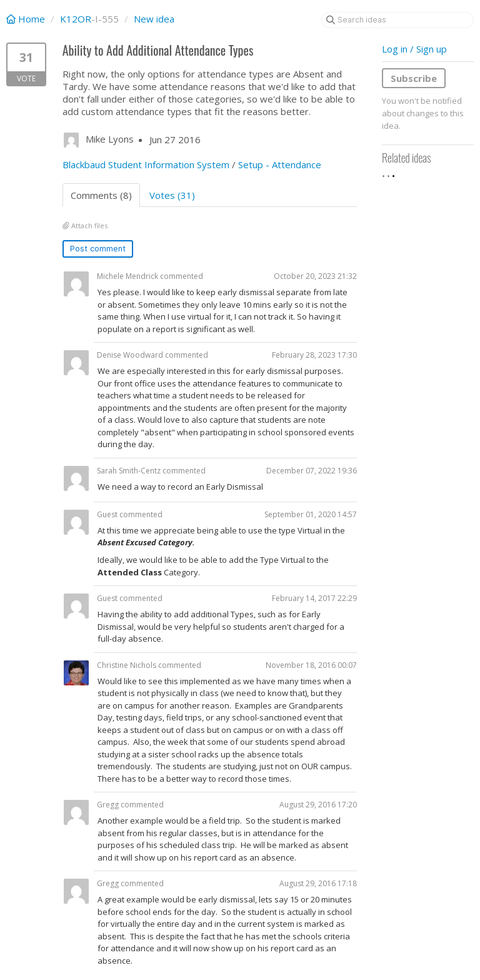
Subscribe (414, 78)
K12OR (76, 19)
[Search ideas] (397, 20)
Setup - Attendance (280, 164)
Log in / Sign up (414, 49)
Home (27, 19)
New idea (154, 19)
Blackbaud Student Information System (146, 164)
